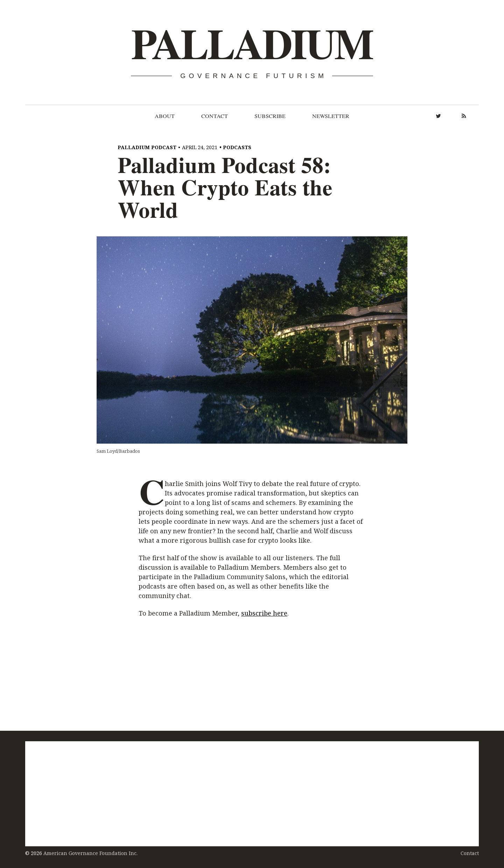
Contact (215, 116)
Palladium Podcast (147, 147)
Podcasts (237, 147)
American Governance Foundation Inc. (90, 853)
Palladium (251, 44)
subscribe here (264, 613)
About (165, 116)
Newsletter (331, 116)
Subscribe (270, 116)
